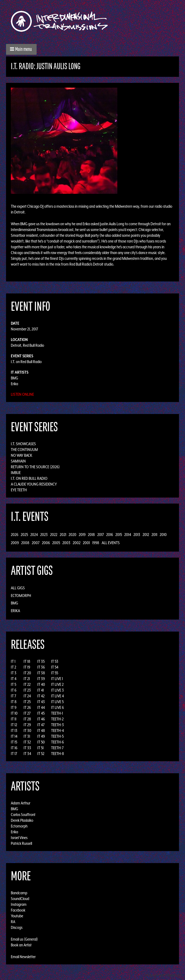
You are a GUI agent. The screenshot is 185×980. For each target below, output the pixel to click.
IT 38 (41, 673)
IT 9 (14, 707)
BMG (14, 378)
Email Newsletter (23, 957)
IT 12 (14, 725)
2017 (101, 535)
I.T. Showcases (23, 444)
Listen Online (22, 394)
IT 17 (14, 754)
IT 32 (27, 742)
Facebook (18, 910)
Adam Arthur (21, 803)
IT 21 (27, 679)
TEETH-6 (57, 742)
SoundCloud (20, 899)
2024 (34, 535)
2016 (110, 535)
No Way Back (22, 455)
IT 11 (14, 719)
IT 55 (55, 673)
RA (13, 922)
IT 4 (14, 679)
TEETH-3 (57, 725)
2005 (56, 543)
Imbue (16, 473)
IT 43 (41, 702)
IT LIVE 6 (57, 707)
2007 (36, 543)
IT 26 (27, 707)
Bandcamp (19, 893)
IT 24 (27, 696)
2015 (119, 535)
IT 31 (27, 736)
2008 (25, 543)
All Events (111, 543)
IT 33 (27, 748)
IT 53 (55, 661)
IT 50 (41, 742)
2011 (154, 535)
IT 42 (41, 696)
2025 (24, 535)
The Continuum (24, 450)
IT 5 (13, 684)
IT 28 (27, 719)
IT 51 (40, 748)
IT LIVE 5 (57, 702)
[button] (21, 49)
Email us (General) (24, 939)
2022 (54, 535)
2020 (73, 535)
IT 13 (14, 730)
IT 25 (27, 702)
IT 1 (13, 661)
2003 (66, 543)
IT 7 (13, 696)
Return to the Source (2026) (35, 467)
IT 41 (41, 690)
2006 (46, 543)
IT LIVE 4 (57, 696)
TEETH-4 (57, 730)
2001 (86, 543)
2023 (44, 535)
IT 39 (41, 679)
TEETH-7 (57, 748)
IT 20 (27, 673)
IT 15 (14, 742)
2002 (77, 543)
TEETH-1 (57, 713)
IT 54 (55, 667)
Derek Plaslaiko (22, 820)
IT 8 (14, 702)
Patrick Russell (21, 843)
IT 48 (41, 730)
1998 (96, 543)
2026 (15, 535)
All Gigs (18, 588)
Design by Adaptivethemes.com (164, 975)
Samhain (18, 461)
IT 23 (27, 690)
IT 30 (27, 730)
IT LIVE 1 (57, 679)
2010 (163, 535)
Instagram (19, 904)
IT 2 (13, 667)
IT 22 (27, 684)
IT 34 (27, 754)
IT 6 (14, 690)
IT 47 (41, 725)
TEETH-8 (58, 754)
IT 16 (14, 748)
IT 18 (27, 661)
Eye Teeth (19, 490)
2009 (15, 543)
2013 (137, 535)
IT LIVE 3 (57, 690)
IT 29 (27, 725)
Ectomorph (21, 596)
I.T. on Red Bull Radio (26, 362)
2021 (63, 535)
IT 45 (41, 713)
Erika (14, 384)
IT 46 (41, 719)
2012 (146, 535)
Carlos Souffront (23, 815)
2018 (91, 535)
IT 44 (41, 707)
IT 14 (14, 736)
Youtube (17, 916)
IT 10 (14, 713)
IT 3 (14, 673)
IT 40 (41, 684)
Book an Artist (21, 945)
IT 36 (41, 667)
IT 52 (41, 754)
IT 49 (41, 736)
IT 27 (27, 713)
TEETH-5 (57, 736)
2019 (82, 535)
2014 (128, 535)
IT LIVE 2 (57, 684)
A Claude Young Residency (34, 484)
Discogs (17, 927)
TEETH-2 (57, 719)
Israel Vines (19, 838)
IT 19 (27, 667)
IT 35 (41, 661)
